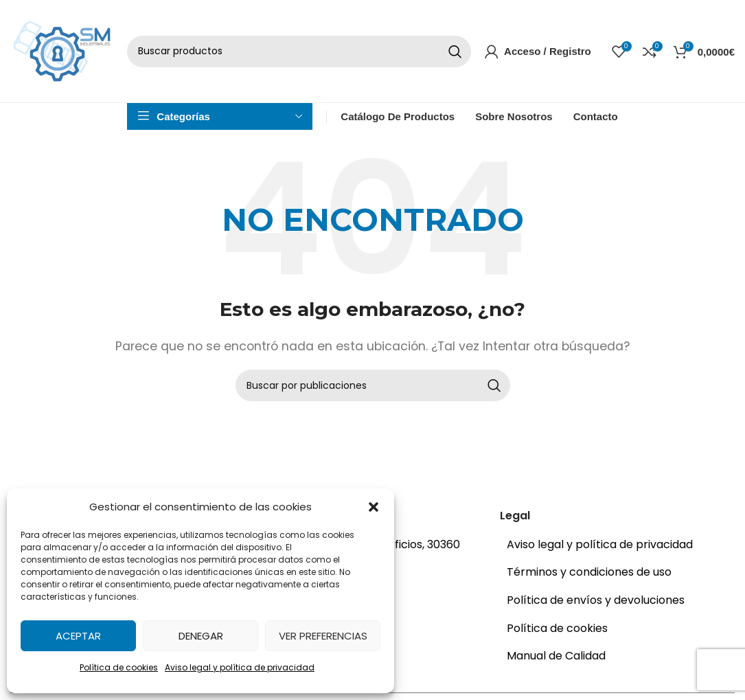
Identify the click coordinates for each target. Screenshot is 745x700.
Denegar (201, 636)
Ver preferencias (323, 636)
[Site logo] (62, 56)
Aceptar (78, 636)
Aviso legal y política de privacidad (240, 667)
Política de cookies (119, 667)
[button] (374, 507)
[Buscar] (299, 57)
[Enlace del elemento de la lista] (614, 557)
